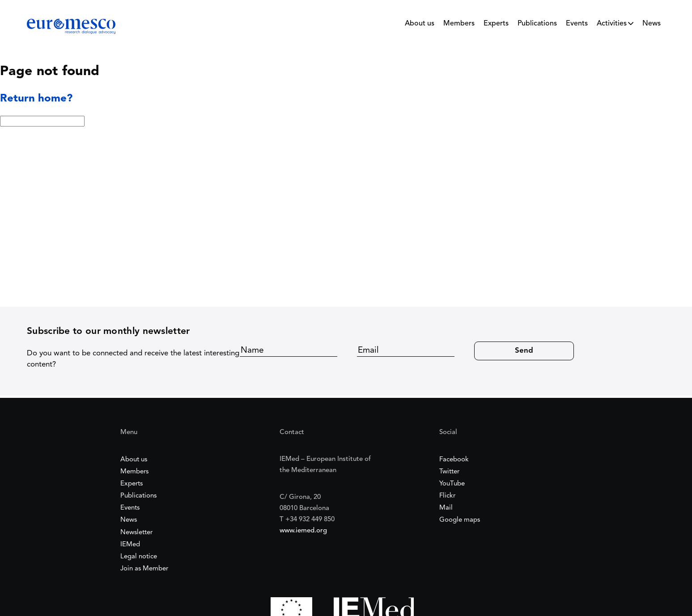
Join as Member (144, 569)
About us (420, 24)
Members (459, 24)
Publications (537, 24)
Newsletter (136, 533)
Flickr (447, 496)
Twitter (449, 472)
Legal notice (139, 557)
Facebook (454, 460)
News (652, 24)
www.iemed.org (303, 531)
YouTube (452, 484)
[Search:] (42, 121)
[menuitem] (420, 26)
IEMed (130, 545)
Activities (612, 24)
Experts (496, 24)
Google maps (460, 520)
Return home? (36, 99)
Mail (446, 508)
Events (577, 24)
